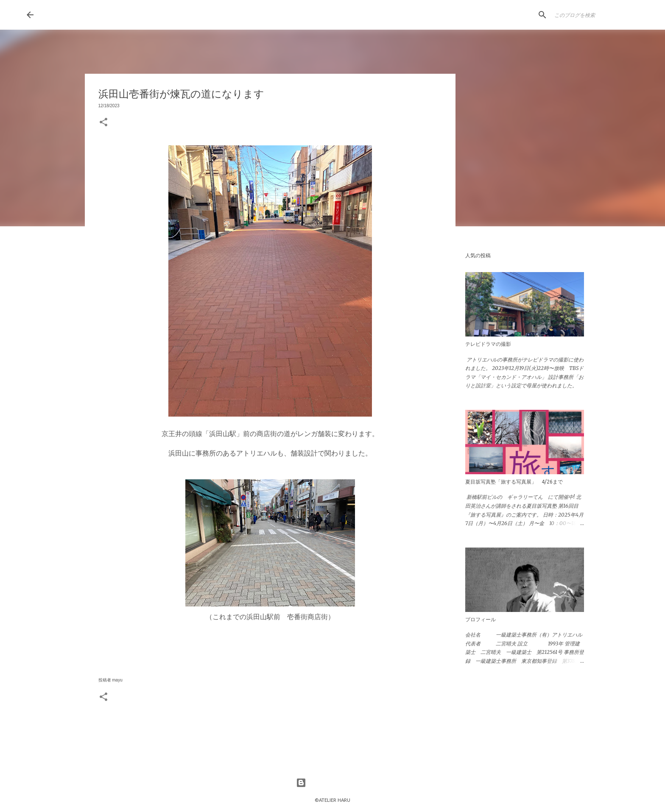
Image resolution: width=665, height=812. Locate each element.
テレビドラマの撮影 (488, 344)
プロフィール (481, 619)
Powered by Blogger (332, 783)
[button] (103, 123)
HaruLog (69, 14)
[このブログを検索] (595, 15)
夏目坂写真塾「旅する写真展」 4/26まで (514, 482)
